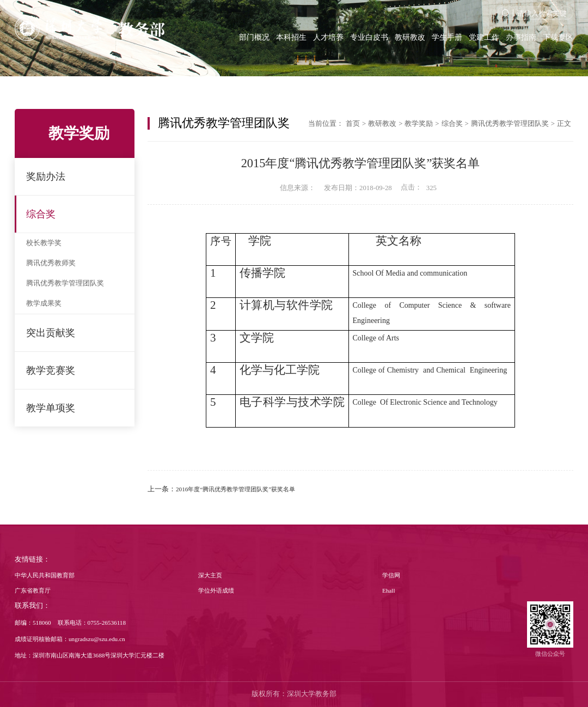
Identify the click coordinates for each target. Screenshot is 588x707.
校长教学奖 (44, 243)
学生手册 (447, 37)
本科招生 (291, 37)
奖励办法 (46, 176)
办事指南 (521, 37)
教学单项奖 (51, 408)
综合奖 (41, 214)
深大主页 (210, 575)
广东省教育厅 (33, 590)
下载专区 (558, 37)
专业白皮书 (369, 37)
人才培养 (328, 37)
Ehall (389, 590)
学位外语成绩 (216, 590)
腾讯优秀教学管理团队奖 (65, 283)
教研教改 (410, 37)
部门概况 (254, 37)
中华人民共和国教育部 (45, 575)
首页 (353, 124)
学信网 (391, 575)
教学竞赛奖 (51, 370)
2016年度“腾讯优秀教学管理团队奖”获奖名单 (235, 489)
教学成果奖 (44, 303)
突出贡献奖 (51, 333)
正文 (564, 124)
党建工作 (484, 37)
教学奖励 (419, 124)
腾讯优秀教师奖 (51, 263)
